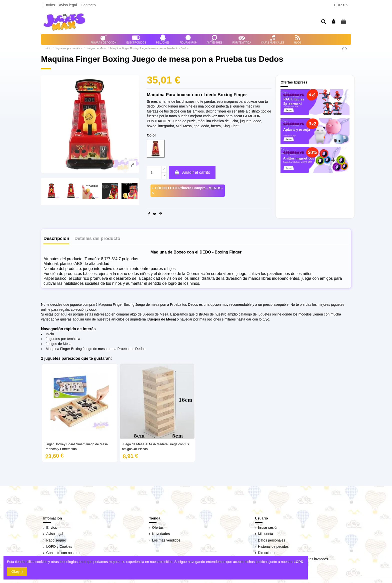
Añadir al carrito (192, 172)
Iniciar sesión (268, 527)
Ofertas (158, 527)
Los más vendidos (166, 540)
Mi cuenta (266, 534)
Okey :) (17, 571)
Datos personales (272, 540)
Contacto (88, 5)
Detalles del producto (97, 239)
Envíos (50, 5)
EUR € (341, 5)
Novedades (161, 534)
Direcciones (267, 553)
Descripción (56, 239)
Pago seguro (56, 540)
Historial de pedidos (273, 546)
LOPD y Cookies (59, 546)
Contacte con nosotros (64, 553)
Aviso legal (68, 5)
